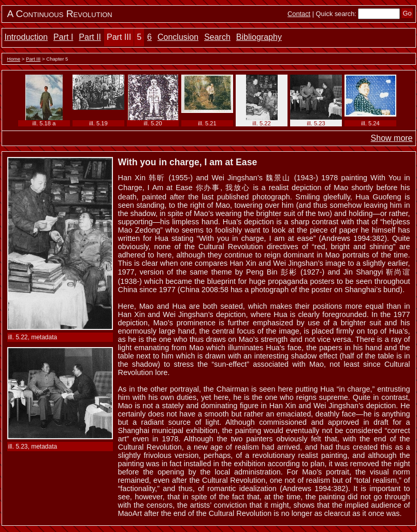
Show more (392, 138)
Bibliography (259, 37)
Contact (299, 14)
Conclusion (178, 37)
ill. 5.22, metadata (33, 337)
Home (14, 59)
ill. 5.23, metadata (33, 447)
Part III (119, 37)
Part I (63, 37)
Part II (90, 37)
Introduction (26, 37)
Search (217, 37)
